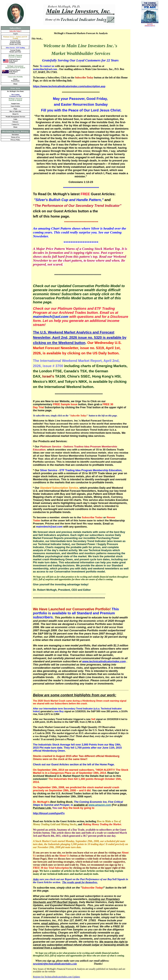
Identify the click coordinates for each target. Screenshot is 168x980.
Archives (12, 63)
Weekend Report (15, 59)
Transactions (15, 81)
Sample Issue (15, 104)
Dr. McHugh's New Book (15, 94)
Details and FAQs (15, 44)
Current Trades (15, 41)
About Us (15, 114)
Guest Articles (15, 106)
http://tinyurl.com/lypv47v (49, 813)
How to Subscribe (15, 111)
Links (15, 119)
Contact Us (15, 124)
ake (37, 879)
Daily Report (13, 61)
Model (15, 79)
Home (15, 84)
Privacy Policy (15, 140)
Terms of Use (15, 137)
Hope (15, 109)
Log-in (15, 34)
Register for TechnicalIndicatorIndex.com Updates (56, 977)
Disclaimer (15, 135)
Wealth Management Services (15, 117)
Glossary (15, 122)
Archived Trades (15, 43)
